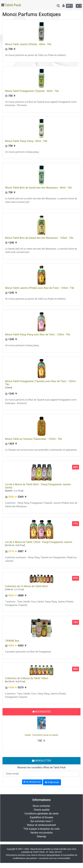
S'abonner (52, 782)
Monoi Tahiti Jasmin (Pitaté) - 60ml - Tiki (28, 44)
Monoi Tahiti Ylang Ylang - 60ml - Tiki (26, 141)
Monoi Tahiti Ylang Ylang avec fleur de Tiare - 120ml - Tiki (38, 335)
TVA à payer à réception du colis (41, 829)
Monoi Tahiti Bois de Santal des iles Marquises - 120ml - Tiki (39, 238)
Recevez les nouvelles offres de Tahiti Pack (42, 767)
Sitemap (42, 836)
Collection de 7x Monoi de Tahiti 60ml (26, 586)
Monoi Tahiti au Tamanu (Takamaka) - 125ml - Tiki (33, 439)
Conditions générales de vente (41, 814)
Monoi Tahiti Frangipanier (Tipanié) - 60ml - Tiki (32, 91)
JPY (69, 6)
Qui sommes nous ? (41, 821)
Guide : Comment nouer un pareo (41, 735)
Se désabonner (32, 782)
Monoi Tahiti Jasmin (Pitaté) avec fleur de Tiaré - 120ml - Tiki (40, 288)
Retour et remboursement (41, 825)
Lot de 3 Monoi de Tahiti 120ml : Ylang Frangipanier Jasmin (39, 542)
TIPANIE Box (12, 641)
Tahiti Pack (13, 5)
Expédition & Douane (42, 817)
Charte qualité (41, 810)
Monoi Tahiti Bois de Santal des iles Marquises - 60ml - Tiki (38, 188)
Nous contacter (41, 806)
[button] (9, 733)
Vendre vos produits (41, 833)
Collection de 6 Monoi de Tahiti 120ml (26, 678)
